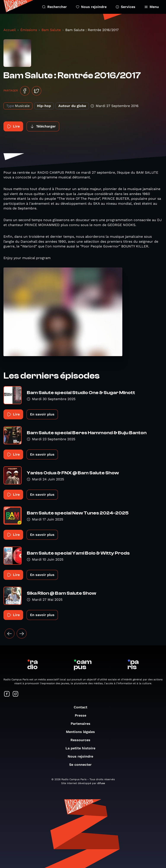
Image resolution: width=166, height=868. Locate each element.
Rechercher (54, 7)
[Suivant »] (22, 634)
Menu (152, 7)
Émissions (29, 30)
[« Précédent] (10, 634)
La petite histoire (83, 748)
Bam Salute (51, 30)
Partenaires (83, 724)
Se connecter (83, 765)
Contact (83, 707)
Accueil (10, 30)
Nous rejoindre (91, 7)
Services (125, 7)
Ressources (83, 740)
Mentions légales (83, 732)
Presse (83, 715)
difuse (101, 783)
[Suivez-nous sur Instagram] (16, 694)
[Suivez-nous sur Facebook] (7, 694)
